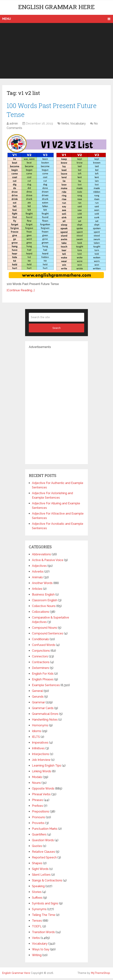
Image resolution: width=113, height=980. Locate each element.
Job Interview (41, 762)
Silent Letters (41, 877)
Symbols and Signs (45, 905)
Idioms (37, 733)
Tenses (37, 922)
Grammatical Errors (45, 716)
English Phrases (43, 681)
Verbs (65, 125)
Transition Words (43, 934)
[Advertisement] (56, 51)
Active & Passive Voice (48, 562)
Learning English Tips (47, 767)
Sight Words (40, 871)
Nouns (36, 785)
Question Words (43, 842)
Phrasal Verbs (41, 796)
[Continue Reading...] (21, 292)
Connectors (40, 658)
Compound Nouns (44, 630)
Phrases (37, 802)
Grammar (38, 704)
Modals (37, 779)
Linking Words (42, 773)
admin (14, 125)
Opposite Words (43, 790)
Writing (37, 957)
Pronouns (38, 819)
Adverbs (38, 573)
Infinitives (38, 750)
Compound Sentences (48, 635)
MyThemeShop (101, 975)
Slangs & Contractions (47, 882)
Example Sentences (46, 687)
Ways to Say (41, 951)
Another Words (42, 585)
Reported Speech (44, 859)
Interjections (41, 756)
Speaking (38, 888)
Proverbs (38, 825)
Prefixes (37, 808)
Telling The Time (44, 917)
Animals (37, 579)
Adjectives (39, 568)
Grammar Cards (43, 710)
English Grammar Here (56, 7)
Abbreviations (41, 556)
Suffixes (37, 899)
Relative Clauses (43, 854)
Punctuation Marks (45, 831)
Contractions (41, 664)
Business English (43, 596)
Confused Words (44, 647)
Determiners (41, 670)
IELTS (36, 739)
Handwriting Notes (45, 721)
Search (56, 330)
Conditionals (40, 641)
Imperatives (40, 744)
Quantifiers (39, 836)
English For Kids (43, 675)
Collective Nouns (44, 608)
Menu (7, 19)
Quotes (37, 848)
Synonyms (39, 911)
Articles (37, 591)
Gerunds (38, 698)
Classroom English (45, 602)
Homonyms (40, 727)
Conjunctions (41, 652)
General (37, 693)
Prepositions (41, 813)
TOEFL (37, 928)
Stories (37, 894)
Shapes (37, 865)
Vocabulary (78, 125)
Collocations (41, 614)
